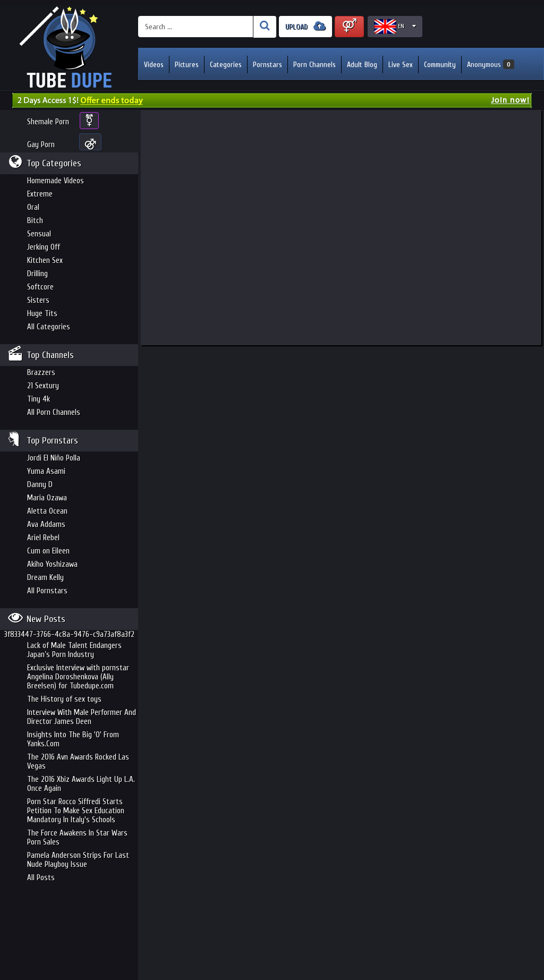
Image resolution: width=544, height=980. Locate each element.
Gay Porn (41, 145)
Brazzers (41, 373)
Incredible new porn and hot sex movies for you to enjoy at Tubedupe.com (69, 48)
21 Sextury (43, 386)
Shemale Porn (48, 122)
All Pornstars (47, 591)
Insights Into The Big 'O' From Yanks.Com (73, 739)
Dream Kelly (45, 578)
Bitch (35, 221)
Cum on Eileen (48, 551)
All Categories (49, 327)
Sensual (39, 234)
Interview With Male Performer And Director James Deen (82, 717)
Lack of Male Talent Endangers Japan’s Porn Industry (74, 650)
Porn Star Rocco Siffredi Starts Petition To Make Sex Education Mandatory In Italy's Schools (76, 811)
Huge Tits (42, 314)
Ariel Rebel (43, 538)
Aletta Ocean (47, 511)
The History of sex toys (64, 699)
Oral (33, 207)
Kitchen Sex (45, 261)
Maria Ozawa (47, 498)
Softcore (40, 287)
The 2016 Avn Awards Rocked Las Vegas (78, 762)
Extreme (40, 194)
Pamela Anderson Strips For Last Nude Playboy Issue (78, 860)
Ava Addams (46, 525)
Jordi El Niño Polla (54, 458)
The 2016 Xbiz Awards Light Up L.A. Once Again (81, 784)
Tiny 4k (39, 399)
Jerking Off (44, 247)
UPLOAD (305, 26)
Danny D (40, 485)
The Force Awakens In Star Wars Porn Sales (77, 838)
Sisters (38, 300)
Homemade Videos (56, 181)
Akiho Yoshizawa (52, 564)
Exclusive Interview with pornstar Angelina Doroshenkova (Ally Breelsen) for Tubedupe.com (78, 677)
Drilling (37, 274)
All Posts (41, 878)
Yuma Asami (46, 471)
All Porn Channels (54, 412)
